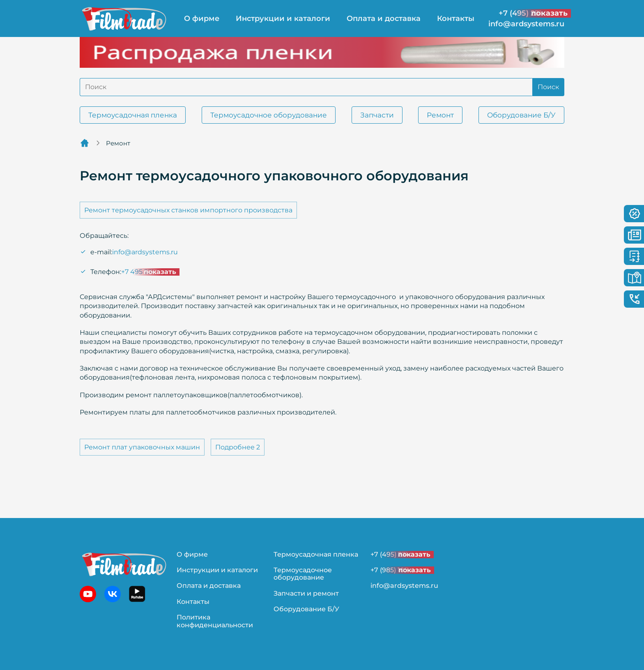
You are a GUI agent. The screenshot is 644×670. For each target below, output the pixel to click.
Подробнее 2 (238, 447)
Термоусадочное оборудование (269, 115)
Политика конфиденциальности (215, 621)
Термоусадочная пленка (133, 115)
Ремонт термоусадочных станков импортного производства (188, 210)
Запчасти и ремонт (306, 593)
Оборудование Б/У (521, 115)
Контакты (456, 18)
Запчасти (377, 115)
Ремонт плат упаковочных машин (142, 447)
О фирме (202, 18)
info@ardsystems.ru (526, 24)
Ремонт (440, 115)
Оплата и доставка (384, 18)
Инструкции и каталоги (283, 18)
